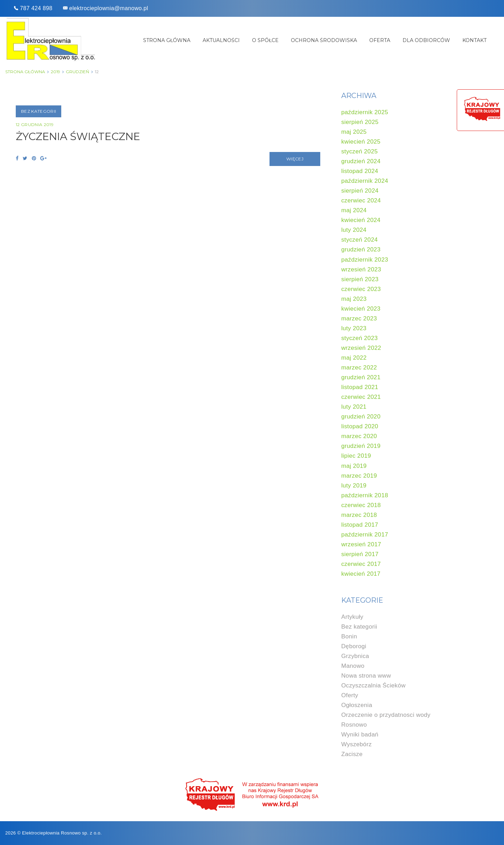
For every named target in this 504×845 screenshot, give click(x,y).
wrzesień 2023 (361, 269)
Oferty (350, 695)
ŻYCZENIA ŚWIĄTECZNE (80, 136)
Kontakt (474, 40)
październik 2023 (365, 260)
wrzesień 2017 (361, 544)
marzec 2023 (359, 318)
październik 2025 (365, 112)
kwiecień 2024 (361, 220)
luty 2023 (354, 328)
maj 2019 (354, 466)
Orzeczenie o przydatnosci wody (386, 715)
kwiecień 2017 (361, 574)
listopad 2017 (360, 525)
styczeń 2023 (359, 338)
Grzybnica (355, 656)
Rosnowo (354, 725)
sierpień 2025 (360, 122)
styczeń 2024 (359, 240)
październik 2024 (365, 181)
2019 (55, 72)
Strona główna (167, 40)
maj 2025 (354, 132)
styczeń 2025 (359, 151)
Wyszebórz (356, 744)
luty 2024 (354, 230)
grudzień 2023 (361, 250)
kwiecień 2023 (361, 309)
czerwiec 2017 (361, 564)
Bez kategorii (38, 111)
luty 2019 (354, 486)
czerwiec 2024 (361, 200)
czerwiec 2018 (361, 505)
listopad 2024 (360, 171)
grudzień (78, 72)
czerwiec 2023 (361, 289)
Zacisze (352, 754)
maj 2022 (354, 358)
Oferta (380, 40)
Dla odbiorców (426, 40)
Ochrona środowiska (324, 40)
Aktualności (221, 40)
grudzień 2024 (361, 161)
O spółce (265, 40)
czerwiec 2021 (361, 397)
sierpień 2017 (360, 554)
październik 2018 (365, 495)
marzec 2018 (359, 515)
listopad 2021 (360, 387)
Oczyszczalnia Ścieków (373, 685)
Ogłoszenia (357, 705)
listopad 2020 (360, 426)
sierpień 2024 (360, 191)
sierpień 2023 (360, 279)
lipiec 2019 (356, 456)
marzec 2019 (359, 476)
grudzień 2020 (361, 417)
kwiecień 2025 (361, 142)
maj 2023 (354, 299)
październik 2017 (365, 535)
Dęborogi (354, 646)
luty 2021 (354, 407)
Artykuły (352, 617)
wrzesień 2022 (361, 348)
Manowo (353, 666)
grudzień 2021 (361, 377)
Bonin (349, 636)
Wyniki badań (360, 735)
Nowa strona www (366, 676)
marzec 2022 (359, 368)
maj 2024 (354, 210)
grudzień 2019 (361, 446)
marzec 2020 (359, 436)
